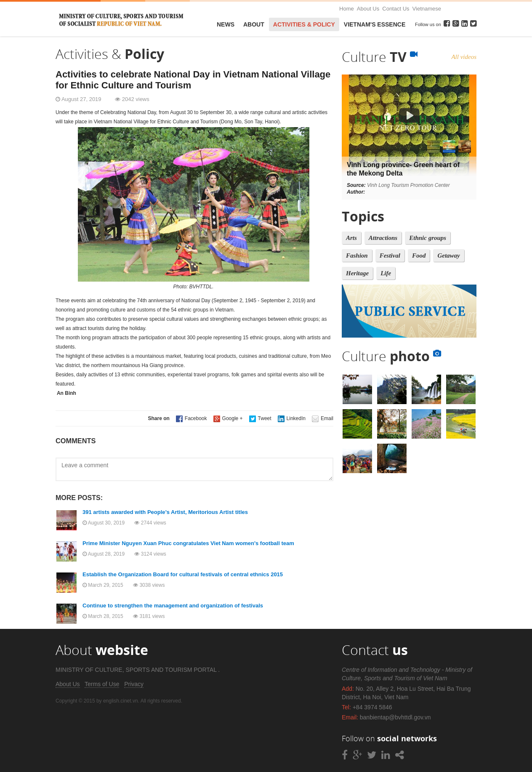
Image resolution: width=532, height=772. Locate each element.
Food (419, 256)
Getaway (448, 256)
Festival (390, 256)
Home (347, 9)
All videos (464, 57)
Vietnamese (427, 9)
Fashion (357, 256)
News (226, 24)
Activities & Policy (304, 24)
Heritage (357, 273)
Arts (351, 238)
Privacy (134, 684)
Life (386, 273)
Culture (380, 57)
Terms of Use (102, 684)
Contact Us (396, 9)
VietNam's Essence (375, 24)
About (254, 24)
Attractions (383, 238)
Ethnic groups (428, 238)
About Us (368, 9)
